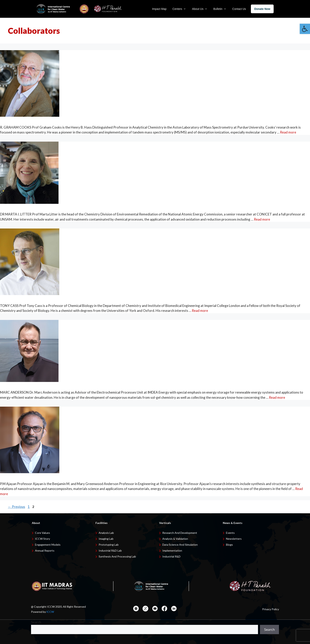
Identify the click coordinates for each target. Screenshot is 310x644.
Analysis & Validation (175, 539)
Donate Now (262, 9)
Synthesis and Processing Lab (117, 556)
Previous (17, 507)
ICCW (50, 612)
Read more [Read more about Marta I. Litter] (262, 219)
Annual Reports (45, 550)
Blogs (229, 545)
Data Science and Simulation (180, 545)
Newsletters (234, 539)
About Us (200, 9)
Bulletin (220, 9)
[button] (305, 29)
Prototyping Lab (109, 545)
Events (230, 533)
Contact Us (239, 9)
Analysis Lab (106, 533)
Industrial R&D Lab (110, 550)
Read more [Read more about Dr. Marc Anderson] (277, 397)
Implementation (172, 550)
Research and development (180, 533)
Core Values (43, 533)
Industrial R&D (171, 556)
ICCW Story (43, 539)
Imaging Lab (106, 539)
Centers (179, 9)
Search (36, 622)
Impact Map (159, 9)
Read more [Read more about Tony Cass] (200, 311)
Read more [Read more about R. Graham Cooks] (288, 132)
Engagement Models (48, 545)
